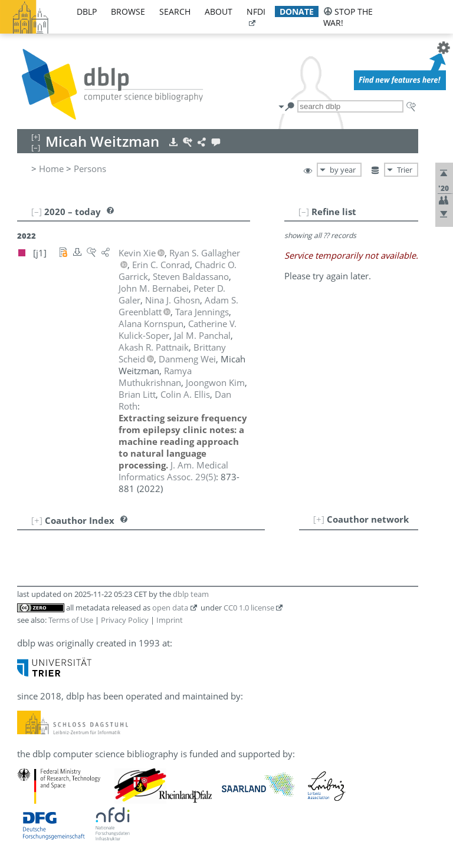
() (173, 471)
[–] (304, 212)
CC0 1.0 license (249, 608)
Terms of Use (71, 620)
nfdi (256, 11)
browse (128, 11)
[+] (319, 519)
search (175, 11)
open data (170, 608)
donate (297, 11)
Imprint (170, 620)
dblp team (191, 594)
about (219, 11)
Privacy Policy (125, 620)
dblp (87, 11)
